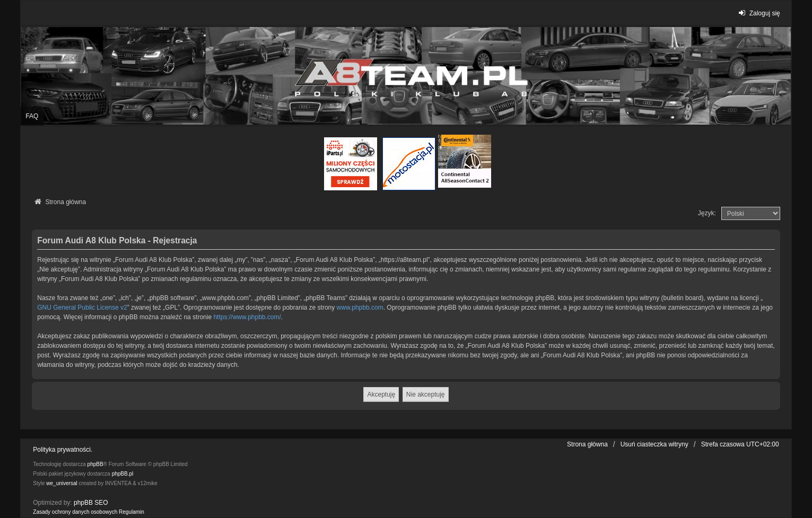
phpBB (95, 464)
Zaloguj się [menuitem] (758, 13)
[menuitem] (75, 512)
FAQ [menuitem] (32, 116)
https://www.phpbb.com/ (247, 317)
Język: (707, 213)
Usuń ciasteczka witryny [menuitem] (654, 444)
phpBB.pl (123, 474)
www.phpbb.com (360, 308)
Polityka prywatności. (63, 450)
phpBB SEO (91, 503)
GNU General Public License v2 (82, 308)
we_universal (62, 483)
